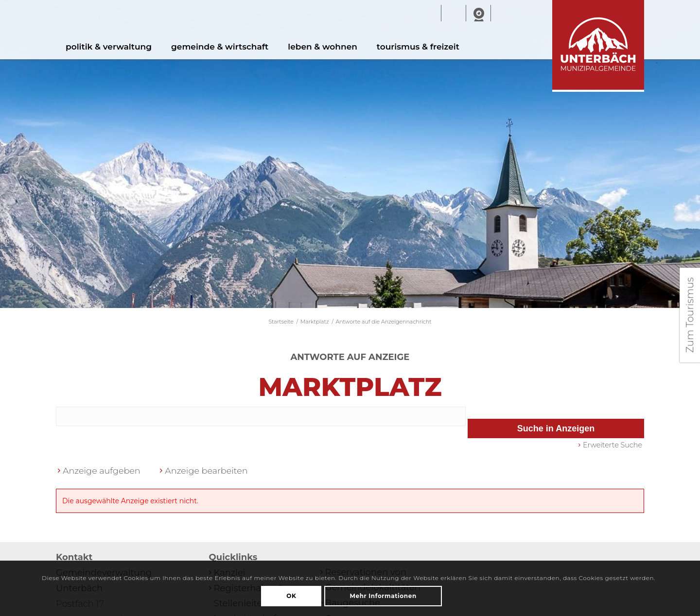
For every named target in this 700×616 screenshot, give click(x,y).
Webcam (478, 14)
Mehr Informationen (383, 596)
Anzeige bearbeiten (209, 473)
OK (291, 596)
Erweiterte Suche (612, 447)
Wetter (454, 14)
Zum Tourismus (690, 315)
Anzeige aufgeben (102, 473)
